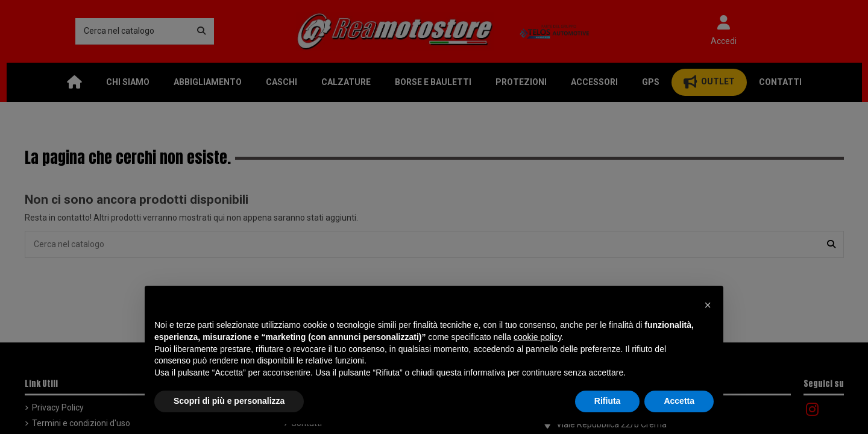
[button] (708, 305)
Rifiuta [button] (608, 401)
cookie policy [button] (537, 337)
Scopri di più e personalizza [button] (229, 401)
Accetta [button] (679, 401)
